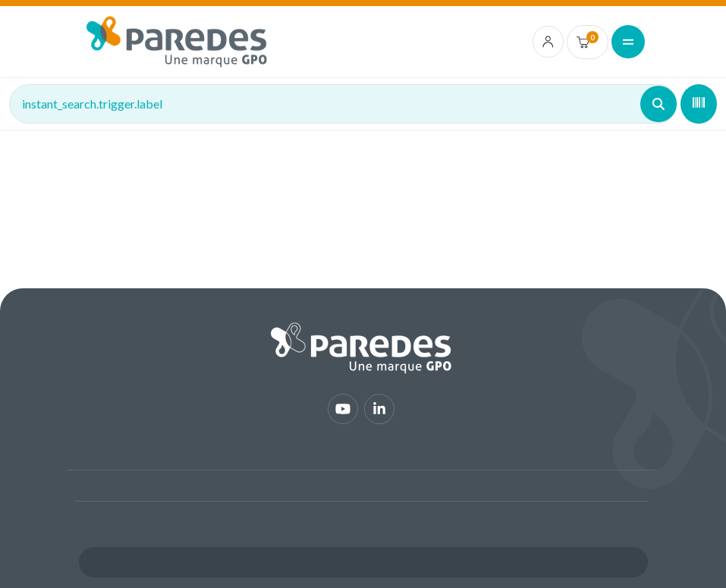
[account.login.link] (548, 42)
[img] (177, 42)
